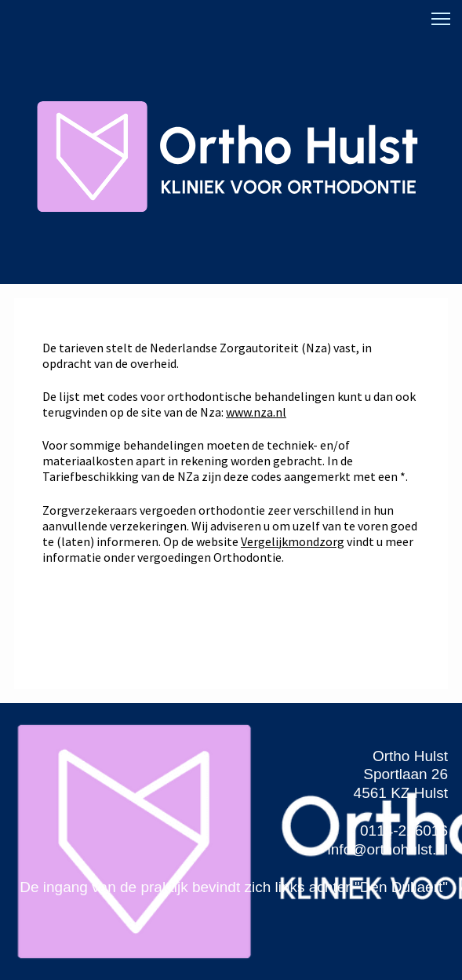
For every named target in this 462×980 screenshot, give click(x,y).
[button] (441, 19)
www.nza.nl (256, 412)
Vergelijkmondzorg (293, 541)
